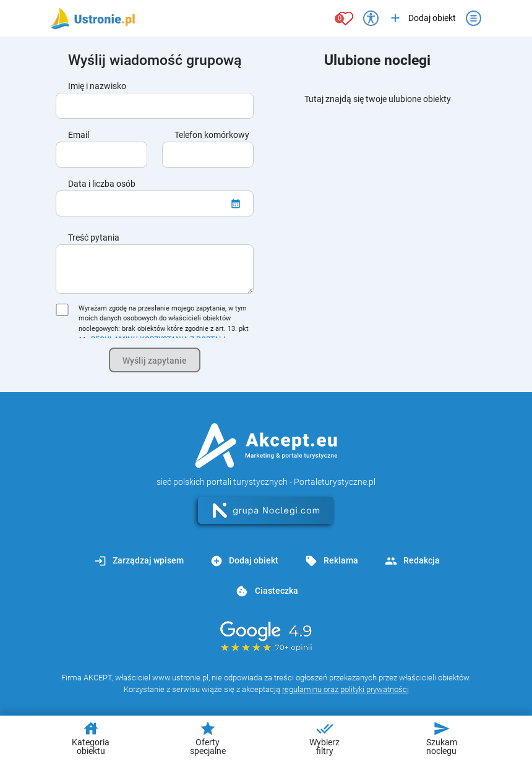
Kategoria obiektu (91, 738)
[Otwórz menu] (474, 18)
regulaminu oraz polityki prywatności (345, 689)
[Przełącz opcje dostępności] (371, 18)
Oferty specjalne (208, 738)
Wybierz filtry (324, 738)
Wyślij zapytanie (155, 361)
